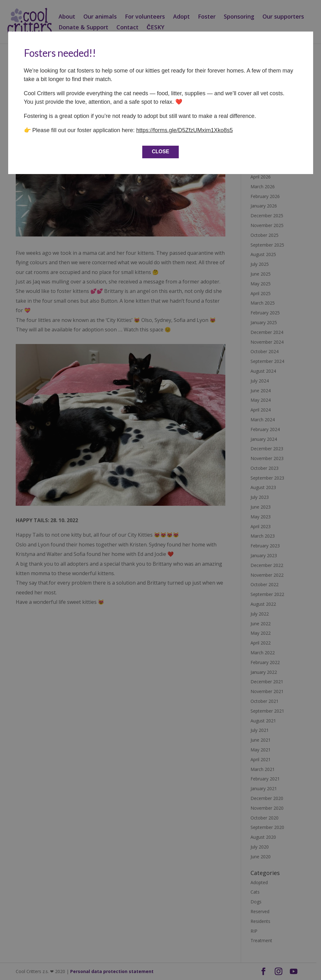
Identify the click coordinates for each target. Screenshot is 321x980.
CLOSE (160, 152)
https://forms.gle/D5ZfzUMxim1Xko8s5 (185, 130)
